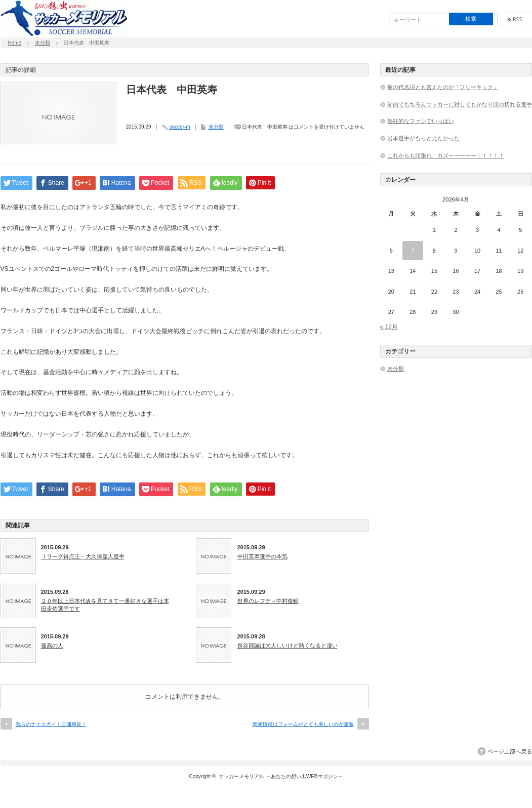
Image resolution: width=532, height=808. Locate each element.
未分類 (43, 43)
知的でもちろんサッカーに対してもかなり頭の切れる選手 (460, 104)
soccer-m (180, 127)
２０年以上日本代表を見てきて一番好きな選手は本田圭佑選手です (105, 604)
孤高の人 (52, 645)
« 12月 (389, 327)
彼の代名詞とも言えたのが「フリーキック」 (443, 87)
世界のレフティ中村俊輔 (268, 601)
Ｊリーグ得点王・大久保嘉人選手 (83, 556)
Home (15, 43)
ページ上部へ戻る (510, 751)
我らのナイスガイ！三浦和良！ (51, 724)
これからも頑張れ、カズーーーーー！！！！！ (446, 155)
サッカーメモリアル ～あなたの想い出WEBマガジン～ (281, 776)
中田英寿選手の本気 (262, 556)
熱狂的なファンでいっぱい (421, 121)
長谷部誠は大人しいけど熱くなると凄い (288, 645)
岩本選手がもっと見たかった (423, 138)
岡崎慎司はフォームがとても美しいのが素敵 (303, 724)
